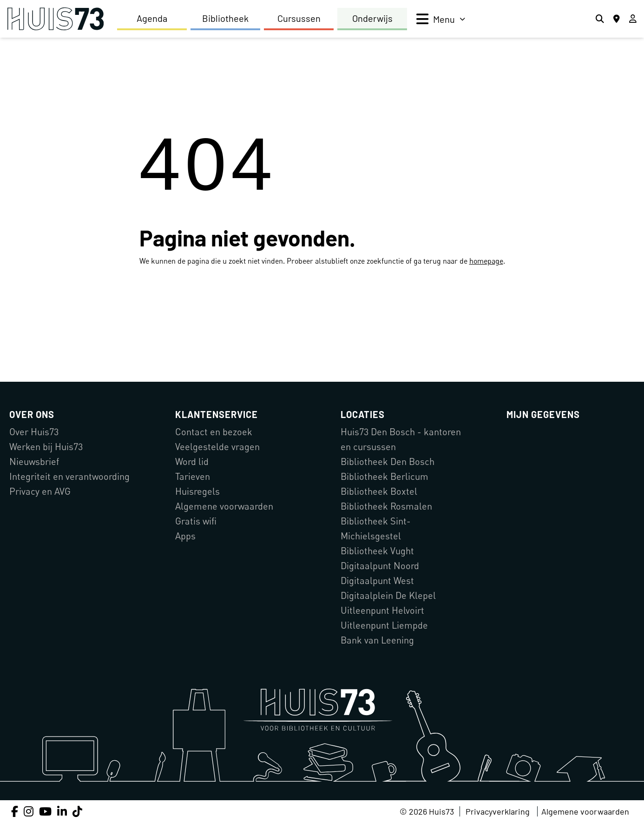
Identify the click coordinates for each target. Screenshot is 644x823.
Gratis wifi (196, 521)
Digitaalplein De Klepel (388, 595)
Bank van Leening (377, 640)
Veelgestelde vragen (217, 447)
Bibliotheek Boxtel (379, 491)
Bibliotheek (225, 18)
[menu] (441, 19)
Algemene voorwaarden (224, 506)
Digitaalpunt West (377, 581)
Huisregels (197, 491)
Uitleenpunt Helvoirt (382, 610)
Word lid (192, 461)
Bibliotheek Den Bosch (388, 461)
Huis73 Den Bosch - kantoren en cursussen (401, 439)
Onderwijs (372, 18)
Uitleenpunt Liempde (384, 625)
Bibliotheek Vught (377, 551)
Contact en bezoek (214, 432)
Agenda (152, 18)
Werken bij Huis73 (46, 447)
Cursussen (299, 18)
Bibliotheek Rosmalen (386, 506)
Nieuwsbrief (34, 461)
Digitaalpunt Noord (380, 566)
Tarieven (193, 476)
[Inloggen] (633, 19)
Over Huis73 (34, 432)
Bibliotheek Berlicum (384, 476)
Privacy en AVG (40, 491)
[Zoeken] (600, 19)
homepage (486, 261)
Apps (185, 536)
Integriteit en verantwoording (69, 476)
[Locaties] (617, 19)
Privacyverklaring (498, 811)
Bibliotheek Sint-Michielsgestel (376, 528)
